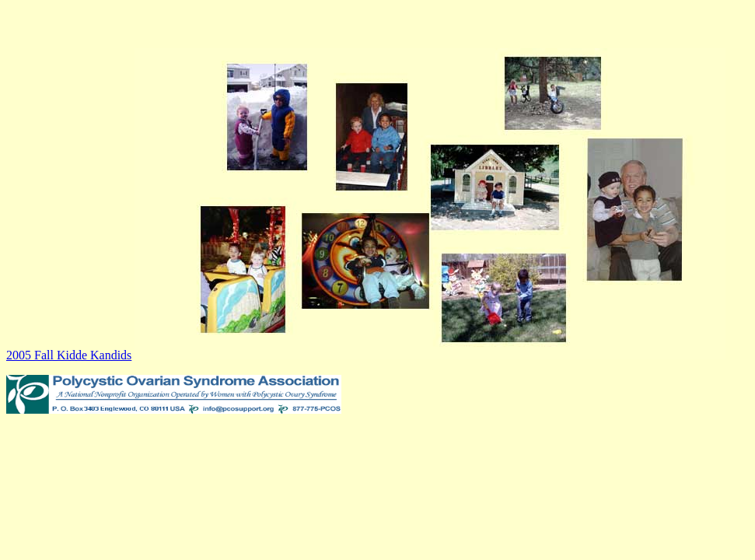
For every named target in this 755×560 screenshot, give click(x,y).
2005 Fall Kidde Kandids (69, 355)
